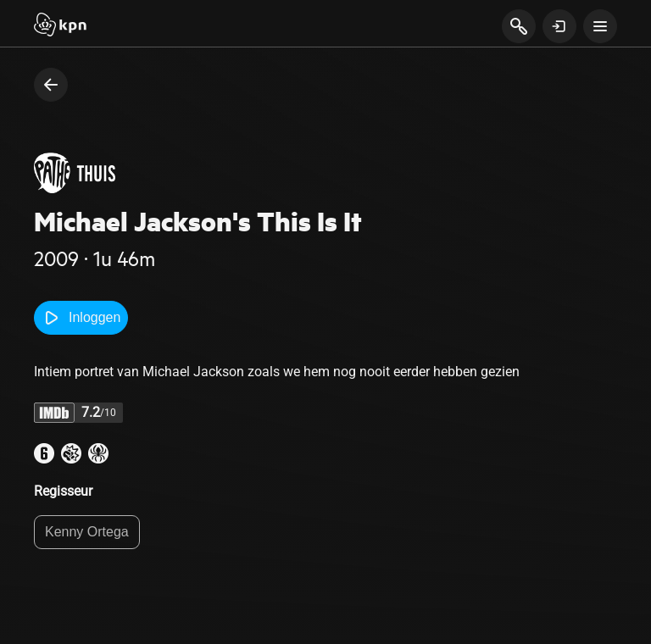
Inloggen (81, 318)
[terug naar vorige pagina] (51, 85)
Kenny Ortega (87, 532)
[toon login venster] (559, 26)
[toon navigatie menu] (600, 26)
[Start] (60, 26)
